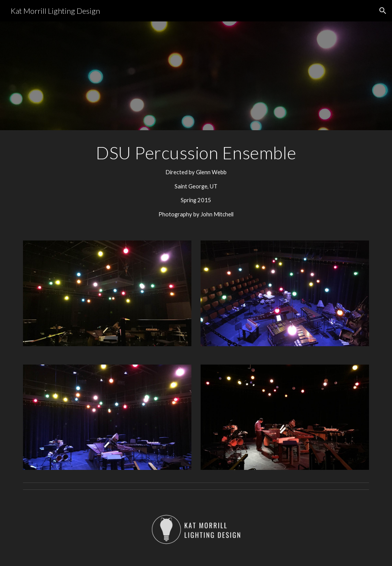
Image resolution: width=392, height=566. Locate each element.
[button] (383, 11)
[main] (196, 181)
